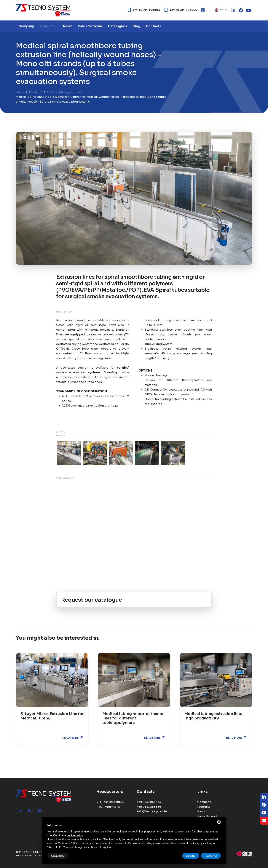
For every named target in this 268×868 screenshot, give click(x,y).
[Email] (264, 821)
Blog (137, 26)
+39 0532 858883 (149, 802)
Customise (58, 856)
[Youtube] (264, 813)
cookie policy (75, 835)
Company (26, 26)
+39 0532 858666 (149, 807)
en (219, 10)
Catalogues (118, 26)
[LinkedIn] (264, 797)
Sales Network (90, 26)
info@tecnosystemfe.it (153, 811)
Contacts (154, 26)
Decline (191, 856)
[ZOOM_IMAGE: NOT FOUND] (69, 453)
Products (47, 26)
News (68, 26)
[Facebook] (264, 805)
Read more (70, 738)
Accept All (211, 856)
